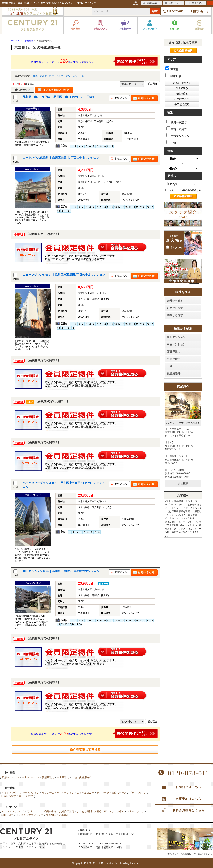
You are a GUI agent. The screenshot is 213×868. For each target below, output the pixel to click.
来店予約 (194, 3)
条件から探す (175, 301)
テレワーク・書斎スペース (112, 793)
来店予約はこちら (189, 799)
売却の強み (51, 811)
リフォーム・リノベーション (58, 793)
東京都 (172, 69)
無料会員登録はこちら (189, 810)
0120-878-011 (175, 11)
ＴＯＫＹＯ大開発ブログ (30, 815)
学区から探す (175, 315)
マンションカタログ (13, 811)
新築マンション (176, 337)
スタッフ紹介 (117, 811)
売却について (34, 811)
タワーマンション (29, 793)
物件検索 (150, 3)
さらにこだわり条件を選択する (183, 190)
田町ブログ (7, 815)
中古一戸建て (56, 76)
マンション (71, 76)
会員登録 (51, 815)
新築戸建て (174, 352)
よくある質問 (84, 811)
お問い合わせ (201, 11)
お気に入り (173, 3)
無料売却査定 (67, 811)
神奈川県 (173, 76)
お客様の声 (100, 811)
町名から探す (175, 308)
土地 (82, 76)
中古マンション (178, 135)
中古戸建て (174, 359)
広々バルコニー (85, 793)
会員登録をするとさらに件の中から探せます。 (94, 61)
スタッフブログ (136, 811)
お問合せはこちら (189, 787)
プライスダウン (138, 793)
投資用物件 (174, 373)
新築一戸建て (40, 76)
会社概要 (183, 483)
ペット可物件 (9, 793)
